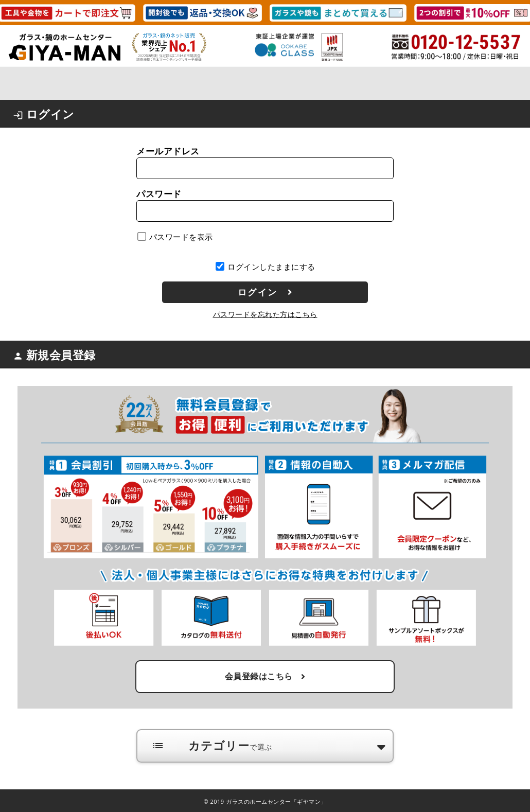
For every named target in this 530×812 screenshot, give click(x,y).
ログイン (266, 293)
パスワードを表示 (181, 237)
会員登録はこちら (265, 676)
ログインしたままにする (271, 267)
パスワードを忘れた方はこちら (265, 314)
